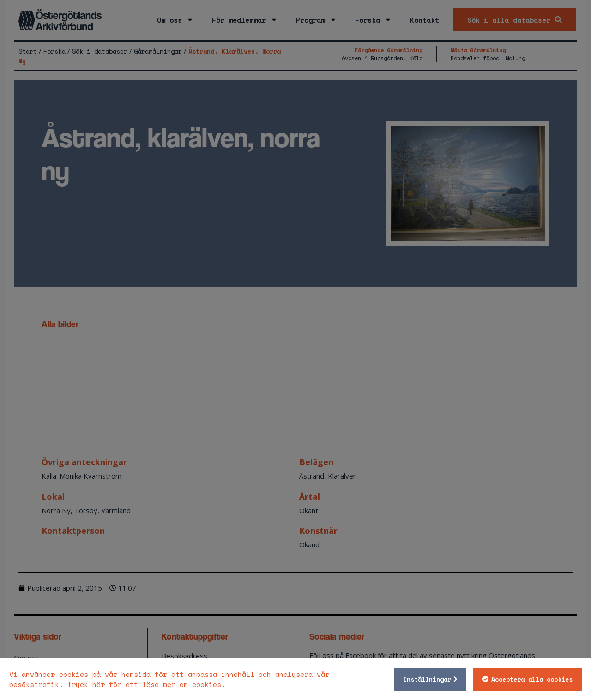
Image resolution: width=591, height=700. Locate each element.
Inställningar (427, 679)
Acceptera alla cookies (532, 679)
